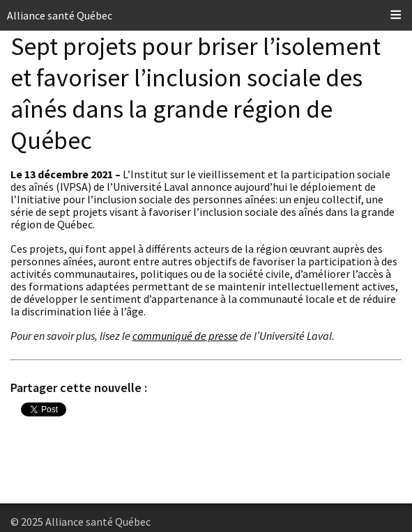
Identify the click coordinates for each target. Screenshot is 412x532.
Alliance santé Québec (60, 15)
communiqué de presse (185, 336)
